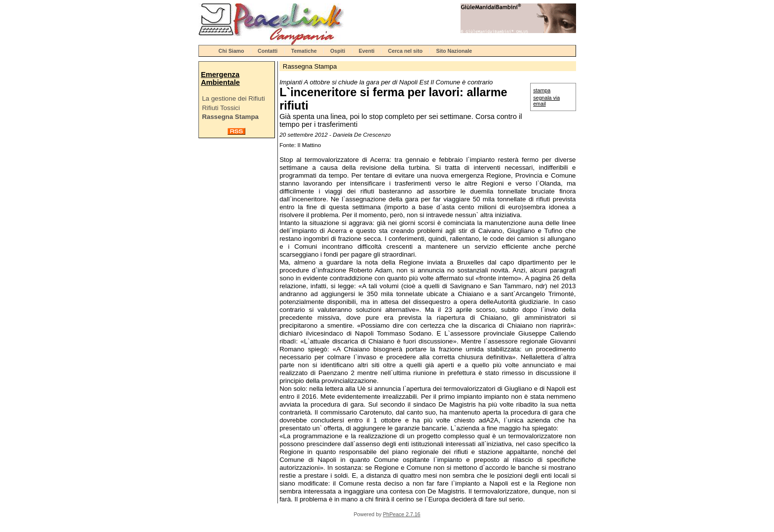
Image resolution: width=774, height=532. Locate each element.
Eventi (367, 51)
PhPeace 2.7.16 (402, 514)
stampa (542, 90)
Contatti (268, 51)
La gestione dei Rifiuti (233, 98)
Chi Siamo (232, 51)
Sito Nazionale (454, 51)
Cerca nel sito (405, 51)
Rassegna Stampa (230, 117)
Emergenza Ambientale (220, 78)
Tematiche (304, 51)
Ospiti (338, 51)
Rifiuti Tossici (221, 108)
